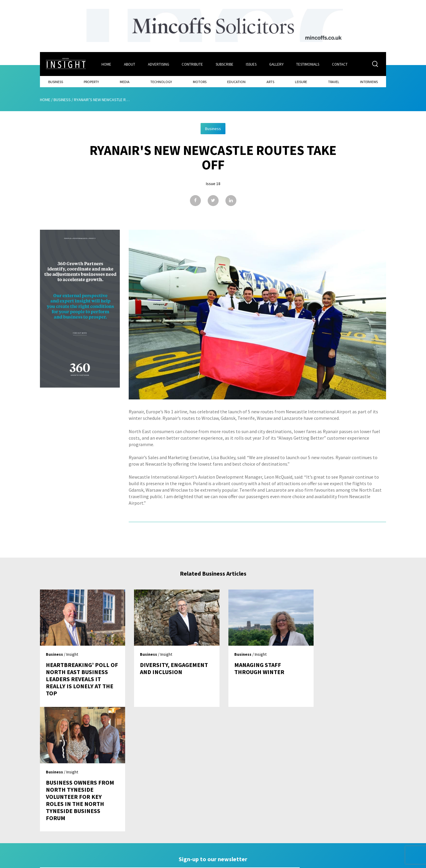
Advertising (159, 64)
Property (91, 81)
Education (236, 81)
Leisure (301, 81)
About (130, 64)
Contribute (193, 64)
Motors (200, 81)
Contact (341, 64)
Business (56, 81)
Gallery (277, 64)
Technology (161, 81)
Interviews (369, 81)
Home (106, 64)
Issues (252, 64)
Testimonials (309, 64)
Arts (270, 81)
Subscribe (225, 64)
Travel (334, 81)
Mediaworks (90, 862)
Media (125, 81)
